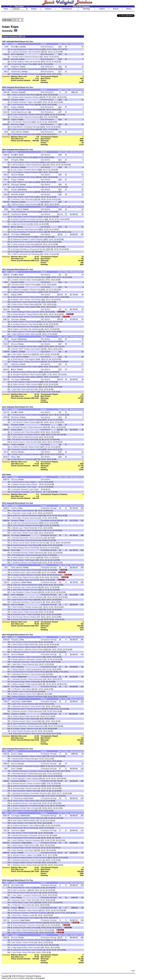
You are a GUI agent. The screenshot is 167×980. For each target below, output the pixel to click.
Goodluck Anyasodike (21, 492)
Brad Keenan (17, 600)
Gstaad (14, 189)
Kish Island (15, 885)
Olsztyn (14, 853)
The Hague (15, 234)
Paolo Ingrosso (32, 332)
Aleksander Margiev (32, 766)
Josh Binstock (18, 229)
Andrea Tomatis (31, 592)
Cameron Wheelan (35, 923)
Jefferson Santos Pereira (34, 649)
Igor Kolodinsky (18, 187)
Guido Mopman (19, 237)
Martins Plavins (18, 204)
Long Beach (16, 582)
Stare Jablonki (16, 132)
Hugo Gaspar (18, 197)
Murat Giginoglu (19, 778)
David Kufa (27, 122)
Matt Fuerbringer (19, 312)
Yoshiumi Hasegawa (21, 290)
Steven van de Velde (21, 543)
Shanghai (15, 100)
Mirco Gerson (33, 776)
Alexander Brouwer (20, 427)
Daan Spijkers (18, 62)
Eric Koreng (31, 327)
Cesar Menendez (20, 925)
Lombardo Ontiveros (20, 489)
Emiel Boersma (18, 307)
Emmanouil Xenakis (38, 249)
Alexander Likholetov (20, 449)
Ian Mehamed (35, 806)
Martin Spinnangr (32, 334)
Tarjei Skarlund (18, 334)
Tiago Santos (18, 649)
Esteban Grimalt (19, 280)
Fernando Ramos (30, 170)
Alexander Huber (29, 134)
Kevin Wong (31, 244)
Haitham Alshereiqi (20, 447)
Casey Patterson (28, 511)
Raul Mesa (30, 192)
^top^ (133, 971)
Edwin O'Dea (31, 285)
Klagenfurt (15, 67)
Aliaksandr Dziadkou (21, 239)
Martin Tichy (27, 64)
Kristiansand (16, 72)
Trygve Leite (32, 102)
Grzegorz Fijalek (19, 110)
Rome (13, 309)
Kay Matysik (34, 324)
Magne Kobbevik (35, 49)
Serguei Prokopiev (31, 172)
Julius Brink (17, 302)
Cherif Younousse (40, 858)
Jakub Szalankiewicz (34, 165)
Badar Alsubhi (34, 447)
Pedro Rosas (29, 105)
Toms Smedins (19, 525)
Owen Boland (18, 162)
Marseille (14, 59)
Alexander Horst (31, 242)
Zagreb (14, 119)
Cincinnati (15, 920)
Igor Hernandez (35, 52)
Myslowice (15, 167)
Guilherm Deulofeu (20, 69)
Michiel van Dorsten (38, 543)
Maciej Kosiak (18, 759)
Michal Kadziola (18, 165)
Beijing (14, 294)
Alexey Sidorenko (37, 297)
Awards (116, 9)
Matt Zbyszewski (32, 229)
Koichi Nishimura (30, 838)
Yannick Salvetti (34, 69)
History (129, 9)
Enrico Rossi (32, 694)
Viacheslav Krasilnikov (21, 793)
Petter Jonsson (19, 384)
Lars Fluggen (35, 918)
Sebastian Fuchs (19, 761)
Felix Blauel (17, 134)
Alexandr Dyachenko (21, 297)
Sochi (13, 898)
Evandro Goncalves (30, 518)
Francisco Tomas (34, 925)
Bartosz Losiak (29, 915)
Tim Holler (17, 930)
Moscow (14, 175)
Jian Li (15, 890)
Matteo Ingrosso (19, 332)
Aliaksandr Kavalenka (38, 913)
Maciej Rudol (30, 759)
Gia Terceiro (36, 247)
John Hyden (17, 354)
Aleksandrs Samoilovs (21, 602)
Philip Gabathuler (19, 212)
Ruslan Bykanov (19, 659)
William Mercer (32, 372)
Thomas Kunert (18, 415)
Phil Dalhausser (18, 540)
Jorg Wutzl (29, 459)
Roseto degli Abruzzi (19, 112)
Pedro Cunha (18, 304)
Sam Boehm (18, 127)
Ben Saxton (33, 367)
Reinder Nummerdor (20, 771)
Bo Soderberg (34, 254)
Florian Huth (34, 74)
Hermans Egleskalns (21, 756)
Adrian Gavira (18, 437)
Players (34, 9)
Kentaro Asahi (18, 57)
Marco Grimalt (32, 280)
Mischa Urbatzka (36, 597)
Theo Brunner (29, 811)
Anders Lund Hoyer (20, 254)
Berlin (13, 54)
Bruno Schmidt (31, 548)
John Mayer (29, 600)
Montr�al (15, 47)
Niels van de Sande (33, 62)
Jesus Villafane (35, 786)
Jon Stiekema (30, 182)
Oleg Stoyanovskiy (20, 947)
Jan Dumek (17, 122)
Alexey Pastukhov (20, 219)
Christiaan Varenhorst (38, 771)
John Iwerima (36, 492)
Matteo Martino (19, 322)
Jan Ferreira (17, 157)
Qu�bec (14, 352)
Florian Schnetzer (34, 783)
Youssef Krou (18, 796)
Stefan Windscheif (34, 865)
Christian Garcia (19, 277)
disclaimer (15, 978)
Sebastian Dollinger (20, 74)
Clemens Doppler (20, 945)
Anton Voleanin (19, 382)
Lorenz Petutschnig (33, 415)
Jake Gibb (16, 389)
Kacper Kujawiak (35, 420)
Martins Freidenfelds (36, 114)
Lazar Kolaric (29, 902)
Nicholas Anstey (19, 372)
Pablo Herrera (30, 437)
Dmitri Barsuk (18, 359)
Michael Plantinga (20, 923)
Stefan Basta (17, 902)
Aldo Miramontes (19, 487)
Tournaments (67, 9)
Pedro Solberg (30, 304)
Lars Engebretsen (20, 49)
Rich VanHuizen (31, 341)
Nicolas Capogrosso (20, 806)
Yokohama (15, 830)
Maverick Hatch (19, 709)
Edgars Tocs (32, 855)
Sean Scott (27, 354)
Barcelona (15, 124)
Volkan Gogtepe (19, 292)
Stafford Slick (31, 791)
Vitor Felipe (17, 518)
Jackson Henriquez (20, 52)
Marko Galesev (31, 647)
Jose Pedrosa (18, 105)
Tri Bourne (16, 689)
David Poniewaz (28, 930)
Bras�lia (14, 155)
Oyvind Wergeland (31, 217)
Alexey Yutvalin (36, 449)
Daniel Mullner (32, 387)
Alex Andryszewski (20, 420)
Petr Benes (17, 439)
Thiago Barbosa (33, 314)
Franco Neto (28, 157)
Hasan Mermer (19, 888)
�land (13, 227)
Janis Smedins (31, 204)
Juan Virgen (32, 487)
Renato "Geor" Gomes (22, 247)
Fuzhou (14, 508)
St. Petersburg (17, 798)
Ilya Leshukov (18, 766)
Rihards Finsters (19, 855)
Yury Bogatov (18, 172)
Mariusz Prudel (32, 110)
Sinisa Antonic (18, 647)
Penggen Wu (18, 252)
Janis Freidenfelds (20, 114)
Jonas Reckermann (30, 302)
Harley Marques (19, 314)
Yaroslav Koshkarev (33, 187)
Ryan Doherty (18, 560)
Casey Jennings (19, 244)
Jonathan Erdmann (20, 324)
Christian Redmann (20, 367)
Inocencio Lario (18, 192)
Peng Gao (16, 513)
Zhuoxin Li (23, 890)
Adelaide (14, 92)
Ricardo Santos (32, 788)
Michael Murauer (19, 783)
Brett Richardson (47, 47)
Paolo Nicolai (31, 322)
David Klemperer (19, 327)
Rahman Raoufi (19, 893)
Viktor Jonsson (32, 384)
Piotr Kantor (17, 915)
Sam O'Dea (17, 820)
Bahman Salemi (33, 893)
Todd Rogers (30, 560)
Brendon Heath (18, 285)
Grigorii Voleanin (32, 382)
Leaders (102, 9)
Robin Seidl (32, 614)
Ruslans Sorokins (33, 525)
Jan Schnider (32, 212)
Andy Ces (16, 224)
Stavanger (15, 185)
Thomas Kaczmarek (35, 761)
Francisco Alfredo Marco (36, 277)
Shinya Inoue (35, 290)
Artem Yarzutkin (34, 947)
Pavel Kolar (17, 64)
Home (6, 9)
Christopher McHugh (32, 127)
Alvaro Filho (27, 952)
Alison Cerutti (17, 222)
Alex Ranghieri (18, 592)
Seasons (48, 9)
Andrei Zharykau (36, 239)
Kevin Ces (25, 224)
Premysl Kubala (29, 439)
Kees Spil (30, 237)
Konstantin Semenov (36, 219)
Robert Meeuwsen (36, 427)
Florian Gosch (18, 242)
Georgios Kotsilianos (21, 249)
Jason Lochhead (19, 95)
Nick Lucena (31, 312)
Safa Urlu (30, 888)
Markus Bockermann (20, 597)
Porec (13, 769)
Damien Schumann (32, 162)
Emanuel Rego (30, 222)
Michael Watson (29, 820)
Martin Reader (30, 422)
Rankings (87, 9)
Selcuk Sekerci (32, 292)
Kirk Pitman (31, 95)
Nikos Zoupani (36, 374)
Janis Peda (17, 533)
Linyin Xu (28, 252)
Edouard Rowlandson (30, 516)
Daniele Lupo (18, 528)
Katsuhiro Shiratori (32, 57)
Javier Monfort (32, 572)
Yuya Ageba (18, 838)
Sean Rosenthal (28, 389)
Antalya (14, 908)
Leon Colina (18, 170)
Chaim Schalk (28, 642)
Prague (14, 107)
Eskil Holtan (17, 217)
